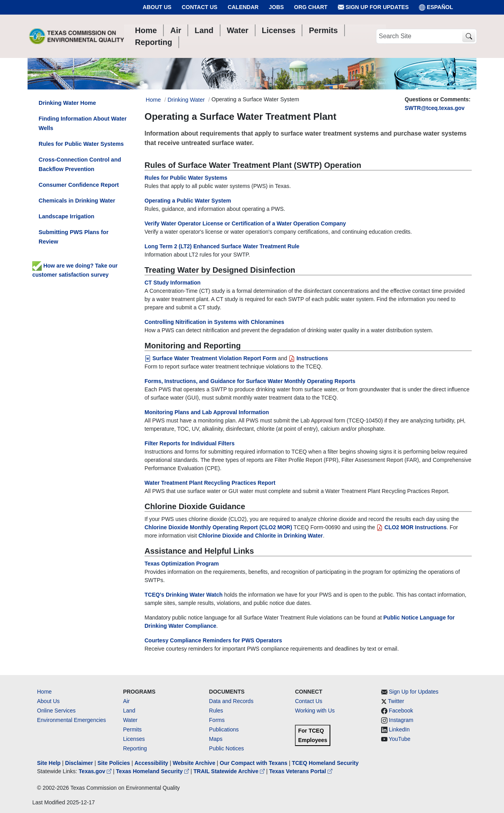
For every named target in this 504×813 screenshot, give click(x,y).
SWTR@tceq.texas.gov (435, 108)
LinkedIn (399, 729)
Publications (224, 729)
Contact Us (199, 7)
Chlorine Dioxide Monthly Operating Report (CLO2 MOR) (218, 527)
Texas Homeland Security (153, 771)
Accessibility (152, 763)
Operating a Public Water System (188, 201)
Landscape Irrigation (67, 216)
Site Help (49, 763)
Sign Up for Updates (373, 7)
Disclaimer (79, 763)
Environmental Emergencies (71, 720)
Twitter (396, 701)
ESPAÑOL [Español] (436, 7)
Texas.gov (96, 771)
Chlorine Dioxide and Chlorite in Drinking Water (261, 536)
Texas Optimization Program (182, 564)
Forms (217, 720)
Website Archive (194, 763)
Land (129, 711)
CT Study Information (172, 283)
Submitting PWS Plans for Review (74, 237)
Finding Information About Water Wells (83, 123)
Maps (216, 739)
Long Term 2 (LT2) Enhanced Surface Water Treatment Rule (222, 246)
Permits (132, 729)
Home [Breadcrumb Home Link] (153, 100)
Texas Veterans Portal (301, 771)
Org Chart (311, 7)
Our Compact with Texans (254, 763)
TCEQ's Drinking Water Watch (183, 595)
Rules (216, 711)
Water (130, 720)
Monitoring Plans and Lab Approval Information (207, 412)
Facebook (401, 711)
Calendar (243, 7)
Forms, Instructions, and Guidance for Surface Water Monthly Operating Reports (250, 381)
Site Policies (114, 763)
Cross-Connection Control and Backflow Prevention (80, 164)
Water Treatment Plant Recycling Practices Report (210, 483)
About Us (157, 7)
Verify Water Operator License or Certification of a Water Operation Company (245, 223)
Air (126, 701)
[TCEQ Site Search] (469, 36)
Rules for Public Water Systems (186, 178)
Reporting (135, 748)
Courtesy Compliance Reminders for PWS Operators (213, 640)
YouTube (399, 739)
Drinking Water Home (67, 103)
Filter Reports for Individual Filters (190, 443)
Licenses (134, 739)
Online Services (56, 711)
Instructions (308, 358)
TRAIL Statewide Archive (230, 771)
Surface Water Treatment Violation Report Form (210, 358)
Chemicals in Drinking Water (77, 201)
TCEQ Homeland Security (325, 763)
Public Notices (227, 748)
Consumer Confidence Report (79, 185)
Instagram (401, 720)
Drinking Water (186, 100)
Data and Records (231, 701)
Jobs (276, 7)
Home (44, 692)
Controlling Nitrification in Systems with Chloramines (214, 322)
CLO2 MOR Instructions (411, 527)
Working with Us (315, 711)
